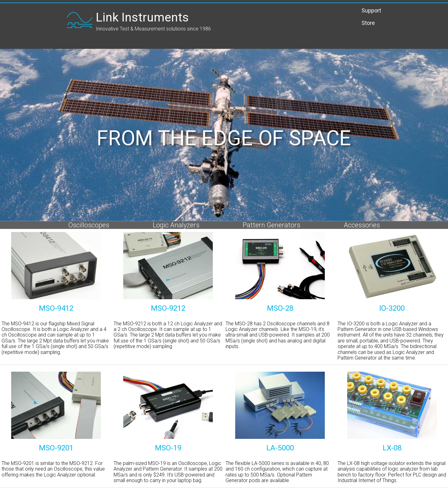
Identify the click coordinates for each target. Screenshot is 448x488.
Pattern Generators (271, 225)
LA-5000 (280, 448)
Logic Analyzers (176, 225)
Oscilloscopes (89, 225)
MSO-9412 (56, 308)
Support (371, 10)
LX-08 (392, 448)
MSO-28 (280, 308)
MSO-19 (168, 448)
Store (368, 23)
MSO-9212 (168, 308)
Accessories (362, 225)
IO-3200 (392, 308)
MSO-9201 (56, 448)
